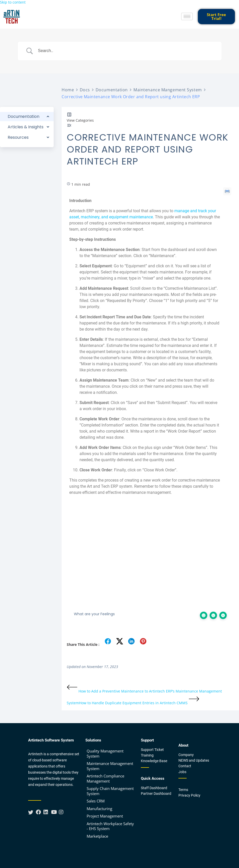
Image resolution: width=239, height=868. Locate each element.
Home (68, 90)
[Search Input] (126, 51)
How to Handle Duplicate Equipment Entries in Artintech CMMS (139, 703)
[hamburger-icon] (187, 16)
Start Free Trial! (216, 16)
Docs (85, 90)
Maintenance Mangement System (168, 90)
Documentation (112, 90)
